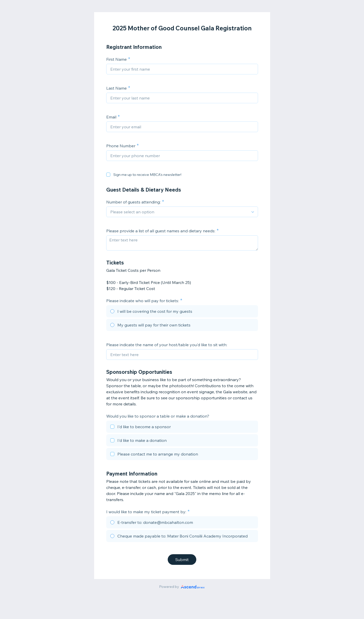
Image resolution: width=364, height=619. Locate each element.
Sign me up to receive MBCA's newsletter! (147, 175)
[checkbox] (108, 175)
